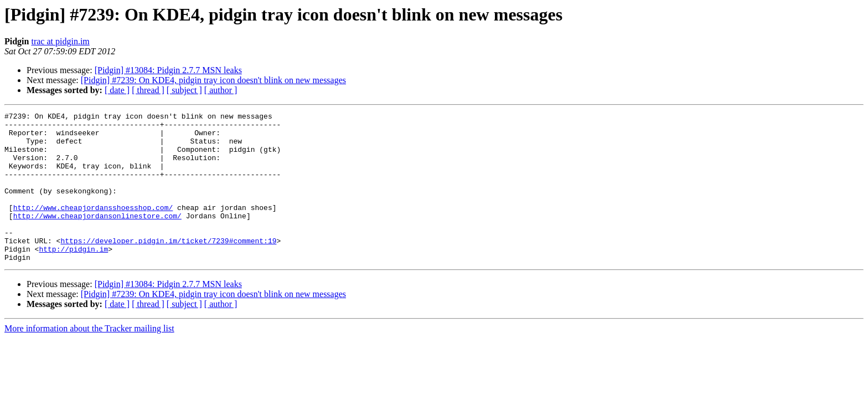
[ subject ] (184, 90)
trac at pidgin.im (60, 41)
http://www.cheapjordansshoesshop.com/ (93, 227)
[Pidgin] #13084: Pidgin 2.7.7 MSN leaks (168, 70)
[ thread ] (148, 90)
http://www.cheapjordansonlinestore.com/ (97, 237)
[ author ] (221, 90)
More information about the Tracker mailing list (89, 358)
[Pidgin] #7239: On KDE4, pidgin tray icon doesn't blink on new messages (213, 80)
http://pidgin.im (73, 277)
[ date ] (117, 90)
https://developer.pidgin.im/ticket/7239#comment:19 (168, 267)
